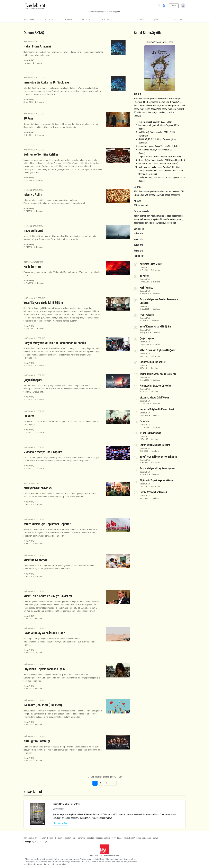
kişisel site (139, 233)
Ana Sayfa (29, 20)
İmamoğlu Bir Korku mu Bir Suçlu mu (46, 82)
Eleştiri (86, 20)
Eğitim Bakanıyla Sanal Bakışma (155, 445)
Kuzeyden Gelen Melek (38, 488)
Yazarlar (42, 838)
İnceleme (106, 20)
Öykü (124, 20)
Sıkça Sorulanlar (144, 838)
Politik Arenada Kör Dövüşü (153, 492)
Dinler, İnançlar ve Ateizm (33, 190)
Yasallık (90, 838)
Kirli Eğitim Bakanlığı (37, 741)
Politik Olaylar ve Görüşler (34, 42)
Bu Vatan (29, 416)
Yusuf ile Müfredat (35, 560)
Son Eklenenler (30, 838)
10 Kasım (29, 118)
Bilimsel (49, 20)
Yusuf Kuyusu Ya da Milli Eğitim (43, 303)
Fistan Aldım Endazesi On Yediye (156, 386)
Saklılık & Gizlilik (103, 838)
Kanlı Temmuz (32, 267)
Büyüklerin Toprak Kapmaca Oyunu (45, 669)
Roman (140, 20)
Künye (155, 838)
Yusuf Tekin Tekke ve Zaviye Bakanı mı (48, 596)
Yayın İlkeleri (117, 838)
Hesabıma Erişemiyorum (75, 838)
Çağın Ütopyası (33, 380)
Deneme (68, 20)
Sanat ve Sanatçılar (31, 483)
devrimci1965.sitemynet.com (160, 42)
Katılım (50, 838)
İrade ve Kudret (33, 231)
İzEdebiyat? (130, 838)
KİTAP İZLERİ (177, 20)
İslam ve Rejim (33, 195)
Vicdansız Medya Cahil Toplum (43, 452)
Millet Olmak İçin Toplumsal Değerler (47, 524)
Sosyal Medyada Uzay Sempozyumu (157, 468)
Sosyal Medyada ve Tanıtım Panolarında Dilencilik (55, 343)
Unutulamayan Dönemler (33, 262)
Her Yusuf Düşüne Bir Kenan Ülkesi (157, 409)
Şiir (156, 20)
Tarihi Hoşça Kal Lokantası (66, 804)
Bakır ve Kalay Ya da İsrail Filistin (44, 633)
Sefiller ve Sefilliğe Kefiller (41, 154)
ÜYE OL (174, 6)
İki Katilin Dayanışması (151, 433)
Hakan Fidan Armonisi (37, 46)
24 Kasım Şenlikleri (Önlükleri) (43, 705)
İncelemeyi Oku (61, 823)
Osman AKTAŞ (29, 60)
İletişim (59, 838)
